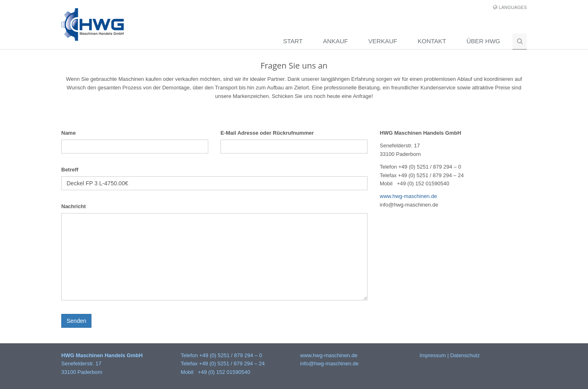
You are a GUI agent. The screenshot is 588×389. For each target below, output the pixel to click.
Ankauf (335, 41)
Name (68, 133)
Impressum (433, 355)
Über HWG (484, 41)
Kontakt (432, 41)
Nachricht (73, 206)
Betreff (70, 170)
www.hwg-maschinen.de (408, 196)
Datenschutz (465, 355)
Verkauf (383, 41)
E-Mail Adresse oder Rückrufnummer (267, 133)
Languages (513, 7)
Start (293, 41)
